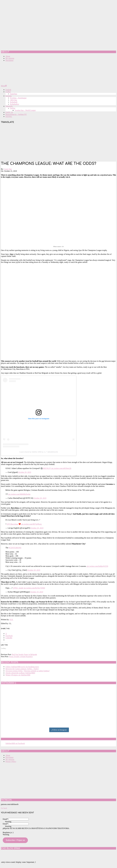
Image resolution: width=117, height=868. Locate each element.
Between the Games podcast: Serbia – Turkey (22, 669)
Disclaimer (9, 757)
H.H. (11, 620)
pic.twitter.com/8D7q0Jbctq (31, 524)
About (8, 755)
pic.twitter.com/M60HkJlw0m (19, 494)
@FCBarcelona (12, 524)
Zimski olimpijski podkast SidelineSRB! (20, 673)
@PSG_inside (18, 588)
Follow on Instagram (59, 730)
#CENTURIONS (15, 548)
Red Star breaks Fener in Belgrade (24, 654)
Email (5, 819)
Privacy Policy (11, 761)
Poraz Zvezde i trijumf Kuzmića (21, 657)
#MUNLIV (47, 468)
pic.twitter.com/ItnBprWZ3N (98, 566)
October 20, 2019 (25, 472)
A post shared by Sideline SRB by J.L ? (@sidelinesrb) (39, 452)
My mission (10, 759)
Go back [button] (4, 808)
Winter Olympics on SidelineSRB (18, 675)
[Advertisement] (58, 143)
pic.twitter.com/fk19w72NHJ (34, 588)
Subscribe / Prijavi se (15, 840)
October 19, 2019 (37, 592)
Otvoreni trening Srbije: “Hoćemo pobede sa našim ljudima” (28, 671)
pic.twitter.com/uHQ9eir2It (61, 468)
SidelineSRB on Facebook (17, 739)
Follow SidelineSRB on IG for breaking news (22, 667)
